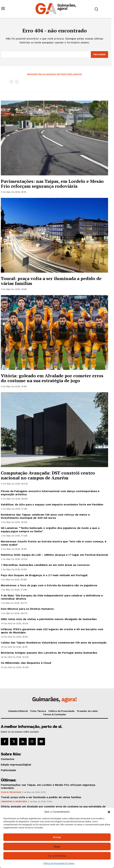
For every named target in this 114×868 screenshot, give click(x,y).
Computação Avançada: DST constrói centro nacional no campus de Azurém (48, 475)
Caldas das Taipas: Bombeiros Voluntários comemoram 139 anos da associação (54, 643)
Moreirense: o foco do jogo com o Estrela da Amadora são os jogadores (49, 585)
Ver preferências (57, 856)
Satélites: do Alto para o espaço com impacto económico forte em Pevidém (52, 504)
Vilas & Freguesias (11, 792)
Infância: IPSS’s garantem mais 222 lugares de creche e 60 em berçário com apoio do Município (52, 631)
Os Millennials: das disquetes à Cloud (26, 663)
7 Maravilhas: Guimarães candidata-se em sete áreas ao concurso (45, 565)
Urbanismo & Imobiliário (14, 801)
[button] (109, 812)
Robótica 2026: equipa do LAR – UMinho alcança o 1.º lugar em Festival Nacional (54, 555)
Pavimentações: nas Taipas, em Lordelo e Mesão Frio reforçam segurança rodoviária (52, 184)
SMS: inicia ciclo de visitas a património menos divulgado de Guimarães (49, 619)
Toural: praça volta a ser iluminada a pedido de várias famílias (51, 281)
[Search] (99, 55)
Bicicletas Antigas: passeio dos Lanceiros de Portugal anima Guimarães (49, 653)
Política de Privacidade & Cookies (59, 863)
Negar (57, 847)
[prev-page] (11, 82)
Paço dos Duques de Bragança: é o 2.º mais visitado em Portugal (44, 575)
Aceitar (57, 837)
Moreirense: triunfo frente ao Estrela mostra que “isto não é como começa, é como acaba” (54, 543)
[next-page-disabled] (17, 82)
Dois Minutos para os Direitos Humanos (27, 609)
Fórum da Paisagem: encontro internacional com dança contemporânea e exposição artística (50, 493)
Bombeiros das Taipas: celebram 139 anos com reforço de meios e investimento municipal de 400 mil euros (45, 516)
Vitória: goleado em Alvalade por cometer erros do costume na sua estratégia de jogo (52, 378)
